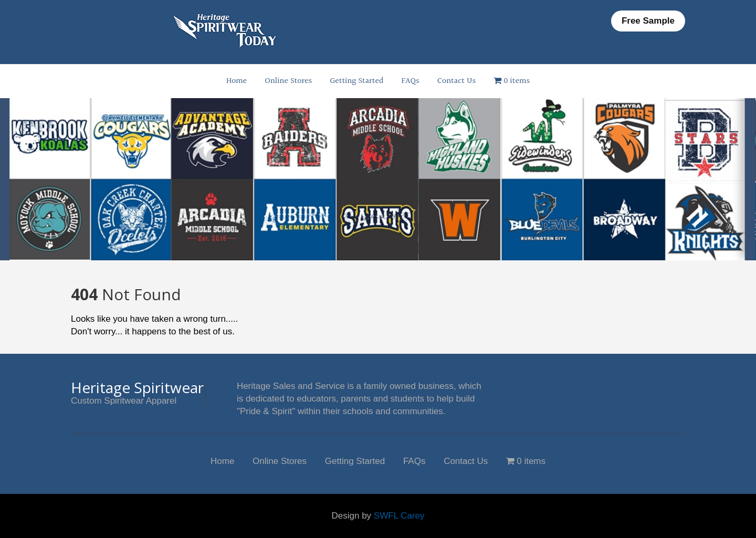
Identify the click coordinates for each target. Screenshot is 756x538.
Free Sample (648, 21)
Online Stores (288, 81)
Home (237, 81)
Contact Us (456, 81)
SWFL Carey (399, 516)
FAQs (411, 81)
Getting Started (356, 81)
